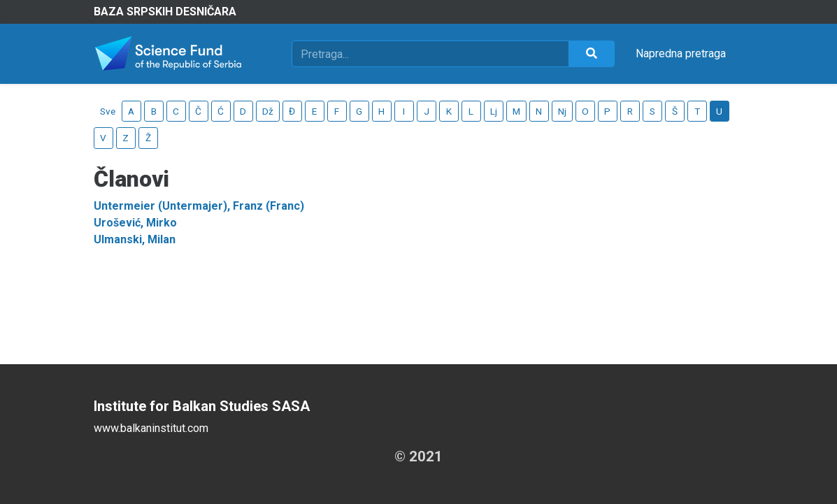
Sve (108, 111)
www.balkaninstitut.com (151, 428)
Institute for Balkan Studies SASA (202, 406)
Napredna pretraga (681, 53)
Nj (562, 111)
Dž (268, 111)
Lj (494, 111)
